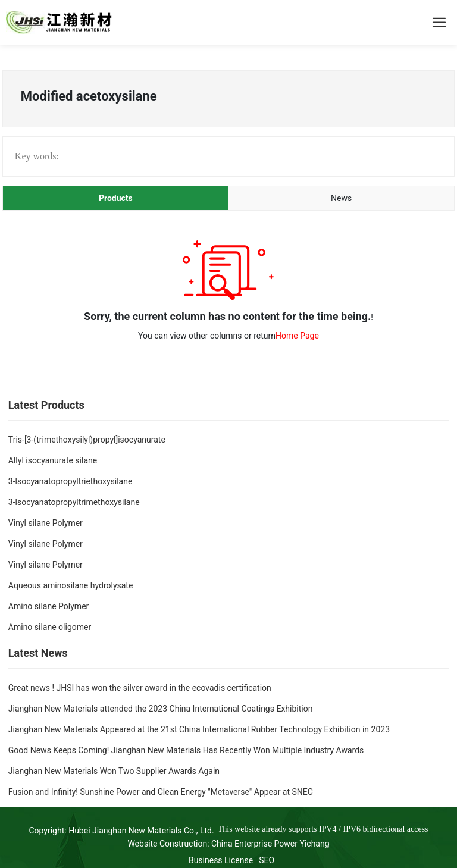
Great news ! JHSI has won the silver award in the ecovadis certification (140, 688)
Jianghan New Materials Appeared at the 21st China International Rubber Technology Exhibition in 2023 (199, 729)
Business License (221, 860)
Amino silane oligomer (50, 627)
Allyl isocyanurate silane (53, 460)
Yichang (315, 844)
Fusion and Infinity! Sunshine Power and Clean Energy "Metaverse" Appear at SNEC (161, 792)
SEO (267, 860)
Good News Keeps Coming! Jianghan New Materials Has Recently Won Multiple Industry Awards (186, 750)
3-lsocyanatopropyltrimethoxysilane (74, 502)
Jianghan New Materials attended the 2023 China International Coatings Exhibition (161, 709)
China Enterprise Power (254, 844)
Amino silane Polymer (48, 606)
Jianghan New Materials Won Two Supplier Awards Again (114, 771)
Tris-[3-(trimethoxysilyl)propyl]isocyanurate (87, 440)
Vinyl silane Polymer (46, 523)
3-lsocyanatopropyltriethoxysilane (71, 481)
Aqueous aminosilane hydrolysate (71, 585)
